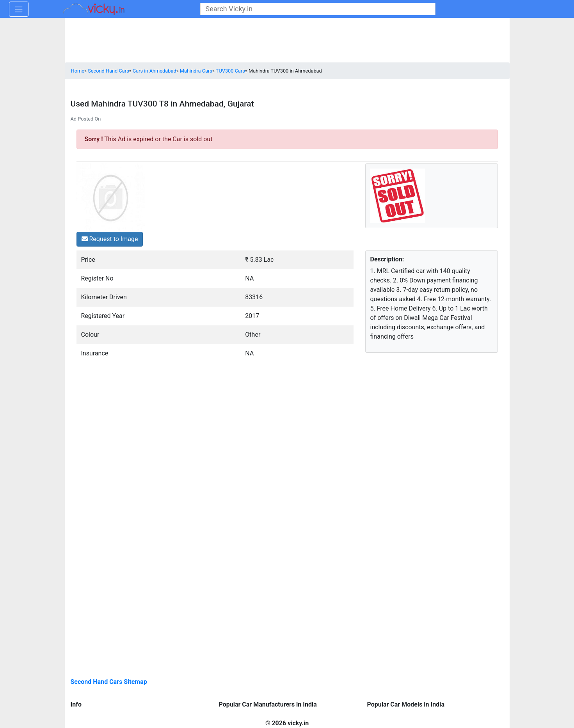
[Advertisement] (418, 422)
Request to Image (110, 239)
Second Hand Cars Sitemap (109, 682)
